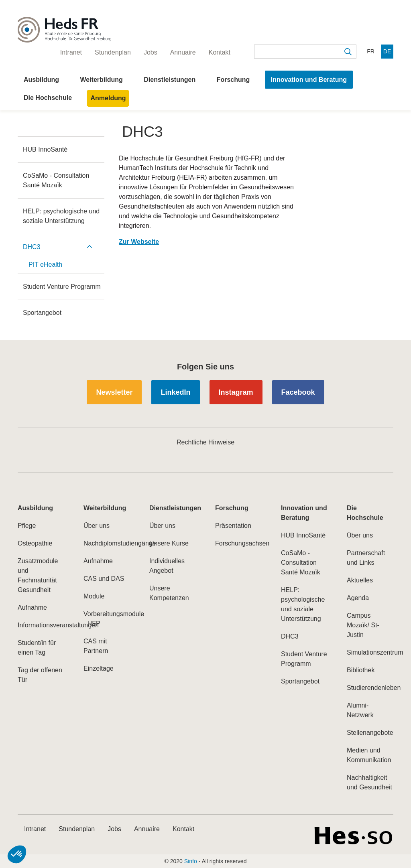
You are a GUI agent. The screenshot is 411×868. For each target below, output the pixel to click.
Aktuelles (360, 580)
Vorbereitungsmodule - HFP (107, 619)
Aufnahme (32, 607)
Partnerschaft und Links (366, 558)
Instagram (236, 392)
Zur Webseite (139, 242)
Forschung (233, 80)
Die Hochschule (48, 98)
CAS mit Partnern (96, 646)
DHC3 (32, 247)
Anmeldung (108, 98)
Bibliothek (361, 670)
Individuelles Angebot (167, 566)
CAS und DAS (104, 579)
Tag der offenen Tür (40, 675)
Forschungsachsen (238, 543)
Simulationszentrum (370, 652)
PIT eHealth (45, 265)
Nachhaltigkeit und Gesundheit (369, 782)
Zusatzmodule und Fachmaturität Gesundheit (38, 575)
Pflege (27, 526)
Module (94, 596)
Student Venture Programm (62, 287)
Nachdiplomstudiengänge (107, 543)
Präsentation (233, 526)
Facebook (298, 392)
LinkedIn (175, 392)
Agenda (358, 598)
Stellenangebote (370, 733)
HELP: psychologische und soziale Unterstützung (61, 216)
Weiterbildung (101, 80)
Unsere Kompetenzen (169, 593)
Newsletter (114, 392)
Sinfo (191, 861)
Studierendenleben (370, 688)
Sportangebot (42, 313)
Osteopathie (35, 543)
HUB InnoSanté (45, 149)
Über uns (97, 526)
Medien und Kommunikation (369, 755)
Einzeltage (99, 668)
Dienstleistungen (170, 80)
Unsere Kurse (169, 543)
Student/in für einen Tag (37, 648)
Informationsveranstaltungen (41, 625)
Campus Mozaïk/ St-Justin (363, 625)
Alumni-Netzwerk (360, 710)
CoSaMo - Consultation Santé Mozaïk (56, 180)
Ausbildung (41, 80)
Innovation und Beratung (309, 80)
